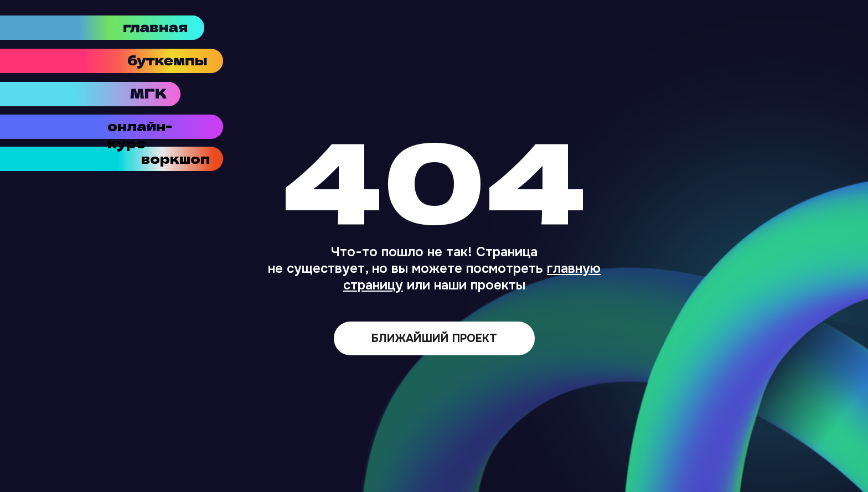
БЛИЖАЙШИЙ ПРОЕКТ (434, 338)
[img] (153, 61)
